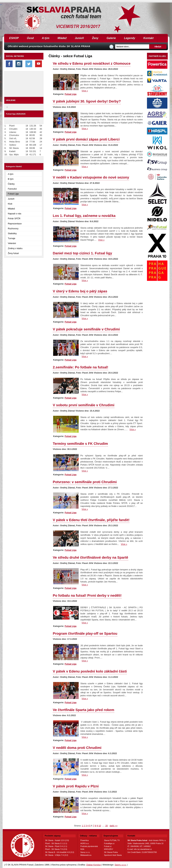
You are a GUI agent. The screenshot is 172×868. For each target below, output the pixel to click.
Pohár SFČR (14, 218)
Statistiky (12, 233)
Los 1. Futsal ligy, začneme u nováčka (84, 216)
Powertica (84, 840)
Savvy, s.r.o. (120, 865)
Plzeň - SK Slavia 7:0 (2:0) (56, 849)
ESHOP (14, 38)
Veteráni (12, 243)
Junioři (79, 38)
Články (11, 184)
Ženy (95, 38)
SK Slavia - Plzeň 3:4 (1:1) (56, 846)
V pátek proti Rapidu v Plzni (76, 786)
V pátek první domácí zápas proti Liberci (86, 139)
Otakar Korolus (93, 865)
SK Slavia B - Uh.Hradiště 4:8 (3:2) (60, 852)
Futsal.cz (108, 846)
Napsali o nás (15, 214)
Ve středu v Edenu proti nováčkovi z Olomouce (92, 63)
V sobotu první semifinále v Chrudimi (84, 405)
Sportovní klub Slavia (113, 855)
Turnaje (12, 238)
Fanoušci (12, 189)
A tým (46, 38)
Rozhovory (13, 228)
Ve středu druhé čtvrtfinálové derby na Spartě (91, 557)
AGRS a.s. (85, 843)
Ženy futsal (13, 253)
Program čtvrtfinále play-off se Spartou (85, 633)
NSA (82, 849)
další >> (114, 826)
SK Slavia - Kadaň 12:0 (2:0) (57, 840)
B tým (11, 179)
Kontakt (148, 38)
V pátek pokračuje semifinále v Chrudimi (86, 329)
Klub (10, 204)
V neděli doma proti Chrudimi (77, 748)
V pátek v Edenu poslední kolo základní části (90, 671)
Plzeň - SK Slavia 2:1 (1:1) (56, 843)
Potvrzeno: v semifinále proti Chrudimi (85, 482)
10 (100, 826)
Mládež (62, 38)
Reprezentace (15, 224)
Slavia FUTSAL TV (112, 840)
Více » (85, 91)
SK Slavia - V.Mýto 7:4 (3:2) (57, 855)
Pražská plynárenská (89, 846)
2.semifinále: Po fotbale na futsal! (80, 367)
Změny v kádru (15, 248)
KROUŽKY (109, 849)
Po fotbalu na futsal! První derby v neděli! (87, 595)
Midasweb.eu (86, 855)
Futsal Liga (13, 194)
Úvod (30, 38)
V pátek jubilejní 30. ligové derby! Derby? (87, 101)
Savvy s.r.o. (85, 852)
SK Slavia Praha (111, 852)
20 (106, 826)
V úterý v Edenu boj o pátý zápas (80, 291)
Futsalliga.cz (109, 843)
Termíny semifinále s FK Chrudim (80, 444)
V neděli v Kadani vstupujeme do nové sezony (91, 177)
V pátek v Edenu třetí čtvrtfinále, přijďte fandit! (91, 520)
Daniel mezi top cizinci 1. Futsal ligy (82, 253)
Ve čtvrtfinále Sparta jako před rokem (84, 710)
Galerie (111, 38)
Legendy (130, 38)
